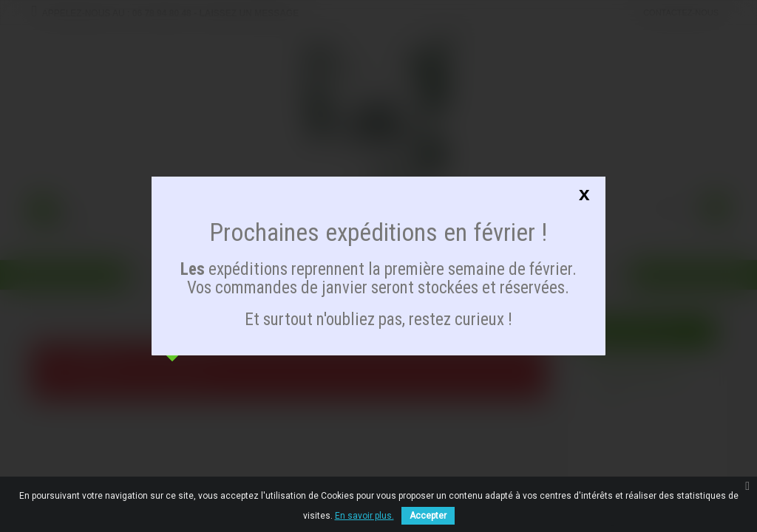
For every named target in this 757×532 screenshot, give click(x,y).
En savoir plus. (364, 516)
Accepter (428, 516)
